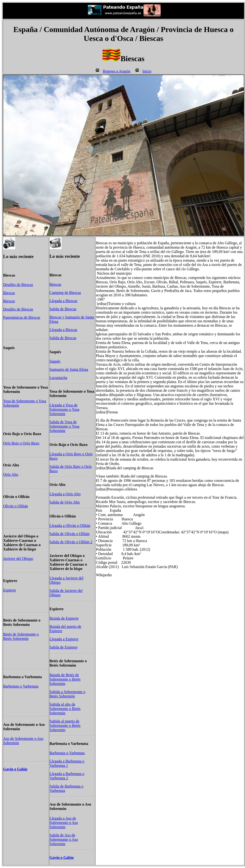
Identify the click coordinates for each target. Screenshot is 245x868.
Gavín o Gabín (15, 769)
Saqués (55, 361)
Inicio (147, 71)
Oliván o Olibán (16, 506)
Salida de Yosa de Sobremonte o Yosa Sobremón (64, 426)
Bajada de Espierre (64, 618)
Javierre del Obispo (18, 559)
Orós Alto (11, 474)
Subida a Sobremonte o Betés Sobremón (68, 694)
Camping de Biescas (65, 293)
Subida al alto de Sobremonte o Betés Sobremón (65, 709)
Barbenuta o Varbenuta (21, 686)
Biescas (9, 293)
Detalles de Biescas (18, 285)
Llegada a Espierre (64, 639)
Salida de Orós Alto (65, 502)
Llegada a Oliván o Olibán (70, 526)
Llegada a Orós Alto (65, 494)
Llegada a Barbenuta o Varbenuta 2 (67, 776)
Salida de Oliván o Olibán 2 (71, 542)
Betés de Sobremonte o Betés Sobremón (21, 636)
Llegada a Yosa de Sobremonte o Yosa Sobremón (64, 409)
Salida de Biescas (63, 309)
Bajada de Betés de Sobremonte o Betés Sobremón (65, 679)
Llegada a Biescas (64, 301)
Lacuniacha (58, 378)
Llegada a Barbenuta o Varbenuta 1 (67, 763)
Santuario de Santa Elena (69, 369)
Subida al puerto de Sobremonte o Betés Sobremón (65, 726)
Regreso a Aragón (117, 71)
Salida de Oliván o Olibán (70, 534)
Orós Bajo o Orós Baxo (21, 443)
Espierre (10, 590)
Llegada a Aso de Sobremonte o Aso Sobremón (64, 823)
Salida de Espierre (64, 647)
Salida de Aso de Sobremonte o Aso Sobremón (64, 839)
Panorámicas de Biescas (22, 317)
